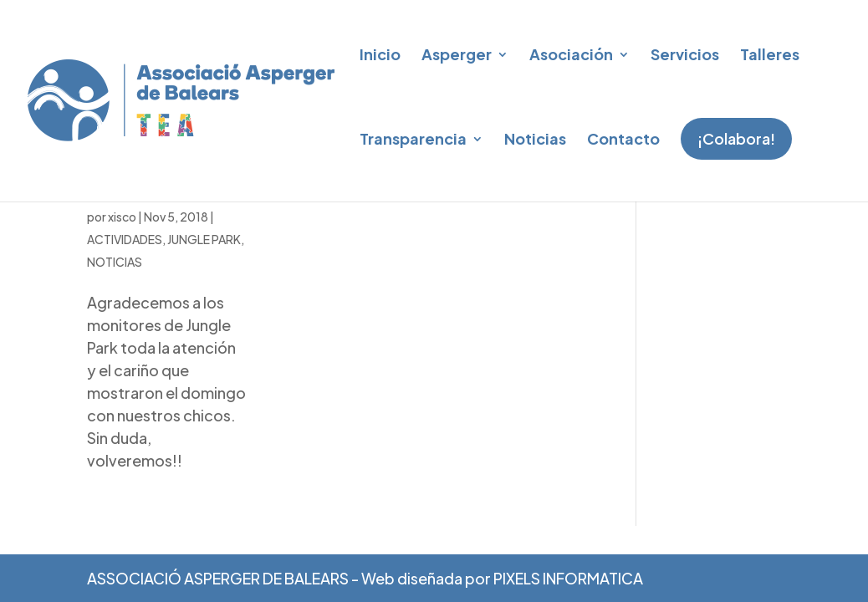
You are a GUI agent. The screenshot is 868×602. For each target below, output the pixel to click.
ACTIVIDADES (125, 315)
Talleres (770, 54)
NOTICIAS (115, 338)
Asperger (457, 54)
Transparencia (413, 138)
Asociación (571, 54)
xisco (122, 293)
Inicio (380, 54)
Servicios (685, 54)
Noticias (535, 138)
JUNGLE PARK (204, 315)
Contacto (623, 138)
